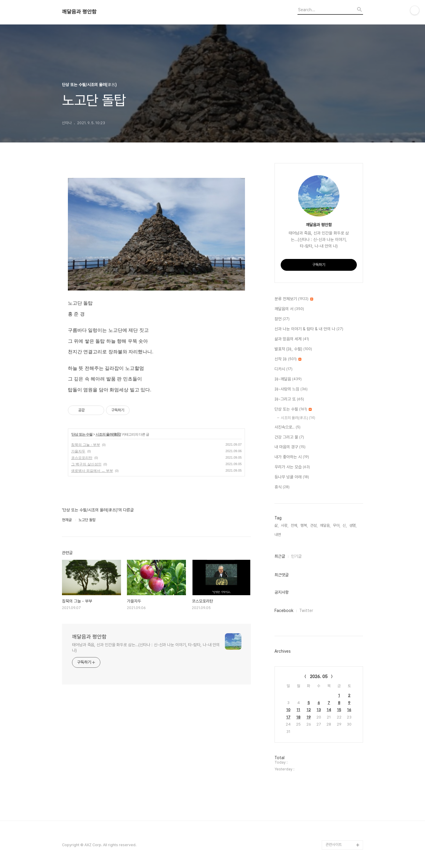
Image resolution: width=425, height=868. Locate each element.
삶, (277, 525)
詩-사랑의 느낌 (291, 389)
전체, (294, 525)
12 (309, 710)
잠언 (282, 319)
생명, (353, 525)
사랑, (285, 525)
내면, (278, 535)
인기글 (296, 556)
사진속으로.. (287, 427)
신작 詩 (288, 359)
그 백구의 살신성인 (86, 464)
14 (329, 710)
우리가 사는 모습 (292, 467)
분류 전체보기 (294, 299)
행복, (304, 525)
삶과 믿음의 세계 (292, 339)
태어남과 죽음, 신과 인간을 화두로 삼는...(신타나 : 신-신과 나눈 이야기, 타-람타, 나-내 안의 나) (146, 648)
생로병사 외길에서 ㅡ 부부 (92, 471)
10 (288, 710)
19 (309, 717)
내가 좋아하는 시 (292, 457)
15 (339, 710)
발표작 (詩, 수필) (293, 349)
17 (288, 717)
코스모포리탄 (82, 458)
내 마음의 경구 (290, 447)
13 (319, 710)
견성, (314, 525)
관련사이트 (334, 845)
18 (298, 717)
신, (345, 525)
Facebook (284, 611)
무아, (337, 525)
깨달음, (325, 525)
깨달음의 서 (289, 309)
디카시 (283, 369)
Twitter (306, 611)
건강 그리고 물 (289, 437)
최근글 (280, 556)
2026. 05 (319, 677)
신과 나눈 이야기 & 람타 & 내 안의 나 (309, 329)
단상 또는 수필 (82, 434)
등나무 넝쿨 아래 (292, 477)
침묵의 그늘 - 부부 (86, 445)
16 (349, 710)
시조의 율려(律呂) (108, 434)
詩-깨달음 (288, 379)
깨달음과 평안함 (79, 12)
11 (298, 710)
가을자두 (78, 451)
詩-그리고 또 (289, 399)
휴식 (282, 487)
